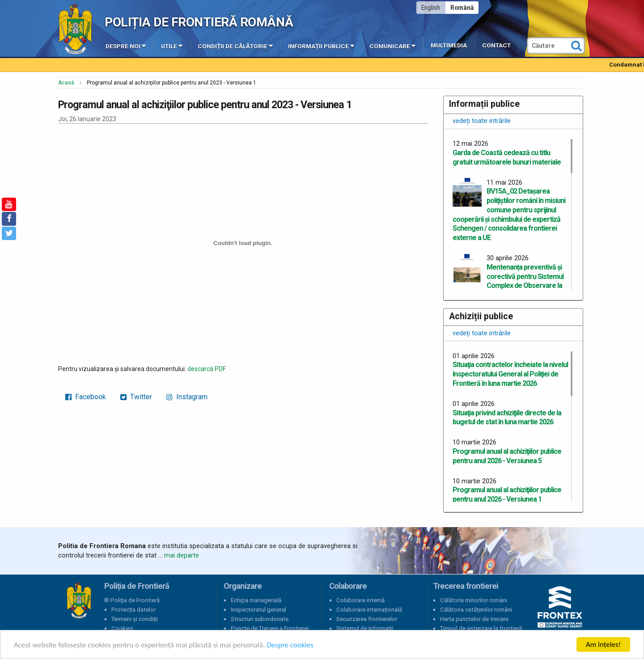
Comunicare (392, 46)
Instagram (187, 397)
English (431, 8)
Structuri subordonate (260, 619)
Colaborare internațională (369, 610)
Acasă (66, 83)
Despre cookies (290, 645)
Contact (496, 45)
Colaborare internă (360, 600)
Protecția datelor (133, 610)
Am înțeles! (603, 644)
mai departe (182, 555)
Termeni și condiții (135, 619)
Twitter (136, 397)
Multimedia (449, 45)
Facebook (86, 397)
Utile (172, 46)
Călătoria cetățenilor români (476, 610)
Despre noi (126, 46)
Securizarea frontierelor (367, 619)
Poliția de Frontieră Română (199, 22)
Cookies (122, 628)
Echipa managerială (256, 600)
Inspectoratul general (258, 610)
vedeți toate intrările (482, 121)
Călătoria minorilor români (474, 600)
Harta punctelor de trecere (474, 619)
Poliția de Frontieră (79, 600)
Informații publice (321, 46)
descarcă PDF (206, 369)
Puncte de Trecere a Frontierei (270, 628)
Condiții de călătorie (235, 46)
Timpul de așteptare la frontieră (481, 628)
